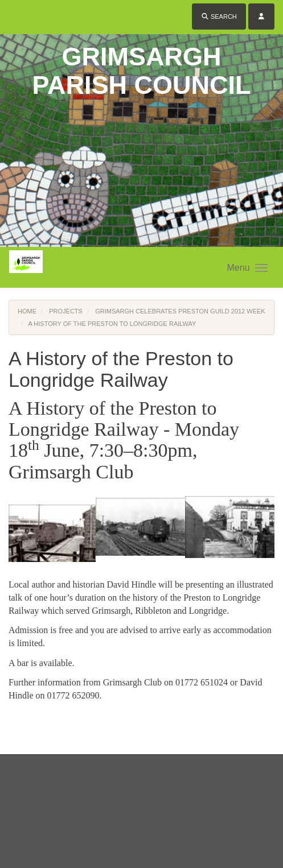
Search (219, 16)
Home (27, 311)
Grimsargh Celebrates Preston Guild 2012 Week (180, 311)
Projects (66, 311)
